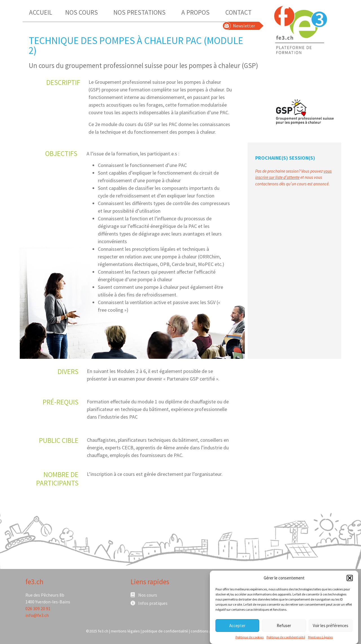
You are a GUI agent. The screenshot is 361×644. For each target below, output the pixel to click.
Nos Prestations (141, 12)
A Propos (197, 12)
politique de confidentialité (165, 631)
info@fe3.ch (37, 615)
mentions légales (125, 631)
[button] (350, 579)
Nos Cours (83, 12)
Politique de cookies (250, 638)
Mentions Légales (320, 638)
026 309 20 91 (38, 608)
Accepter (237, 626)
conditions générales (209, 631)
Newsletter (244, 26)
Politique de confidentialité (286, 638)
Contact (238, 12)
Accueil (41, 12)
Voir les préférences (331, 626)
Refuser (284, 626)
